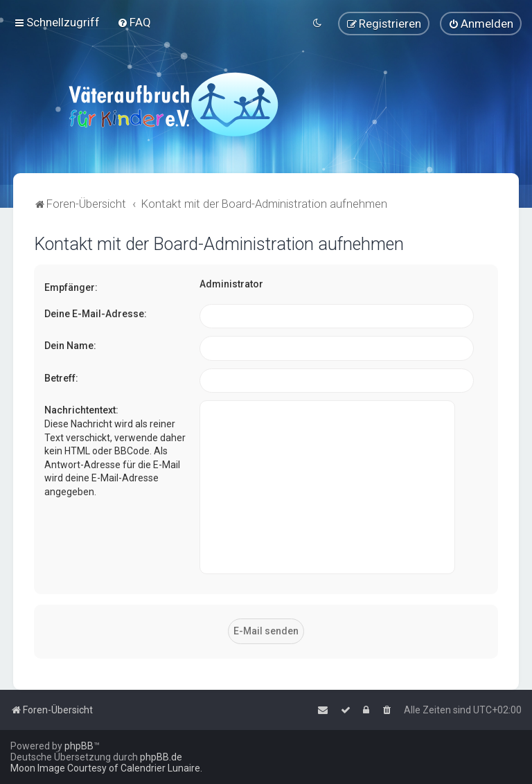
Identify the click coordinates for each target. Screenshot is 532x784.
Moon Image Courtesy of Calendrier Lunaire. (106, 768)
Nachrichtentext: (81, 410)
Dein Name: (70, 345)
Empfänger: (71, 287)
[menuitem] (134, 22)
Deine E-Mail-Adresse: (96, 313)
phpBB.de (161, 757)
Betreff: (61, 377)
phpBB (79, 746)
